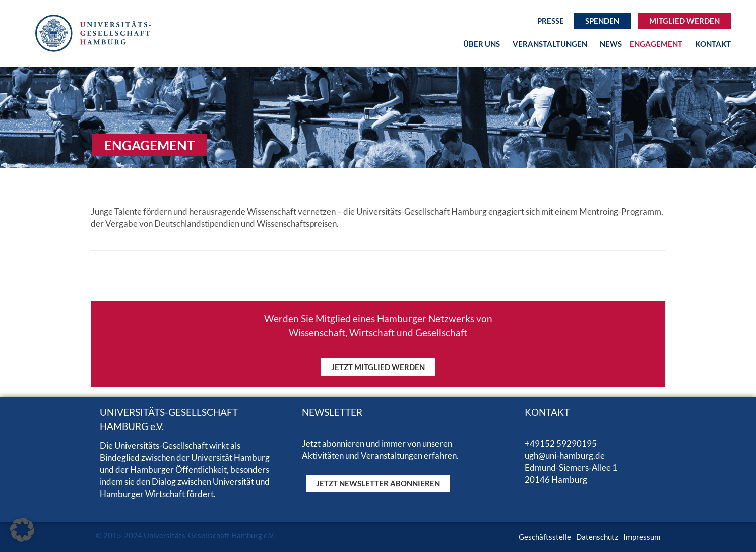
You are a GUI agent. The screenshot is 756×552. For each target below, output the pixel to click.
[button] (22, 530)
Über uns (484, 44)
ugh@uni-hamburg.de (565, 455)
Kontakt (713, 44)
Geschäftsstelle (545, 537)
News (611, 44)
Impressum (642, 537)
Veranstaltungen (552, 44)
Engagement (658, 44)
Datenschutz (597, 537)
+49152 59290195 (561, 443)
